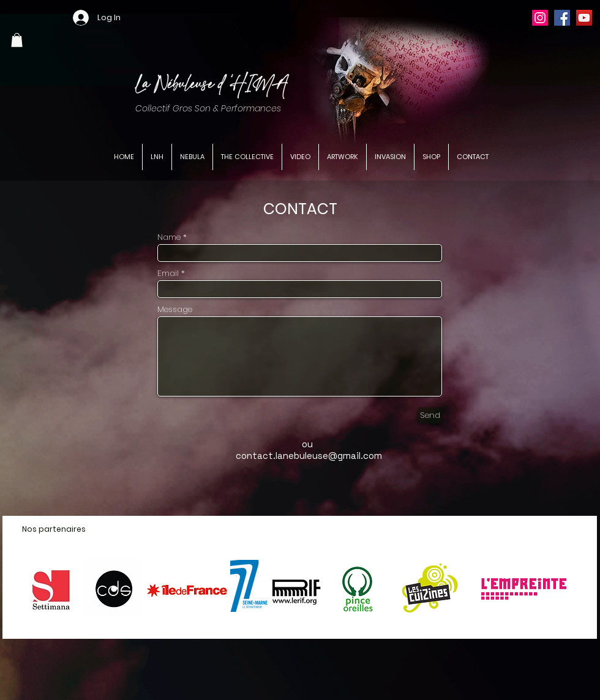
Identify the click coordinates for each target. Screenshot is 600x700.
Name (169, 237)
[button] (17, 40)
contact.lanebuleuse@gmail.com (309, 456)
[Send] (430, 415)
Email (168, 273)
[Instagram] (540, 18)
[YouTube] (584, 18)
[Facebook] (562, 18)
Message (175, 309)
